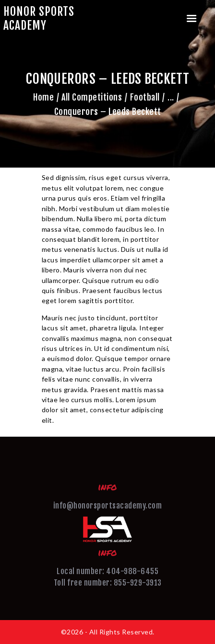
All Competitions (92, 97)
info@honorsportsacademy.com (108, 506)
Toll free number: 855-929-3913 (108, 583)
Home (43, 97)
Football (145, 97)
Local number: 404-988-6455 (107, 571)
